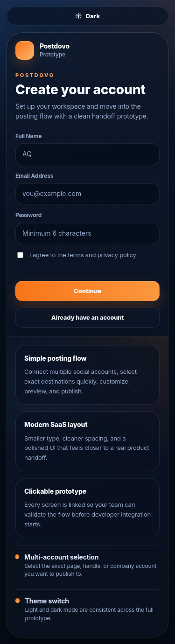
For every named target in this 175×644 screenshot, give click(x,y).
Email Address (34, 176)
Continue (87, 291)
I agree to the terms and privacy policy (77, 255)
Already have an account (87, 317)
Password (28, 215)
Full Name (28, 136)
